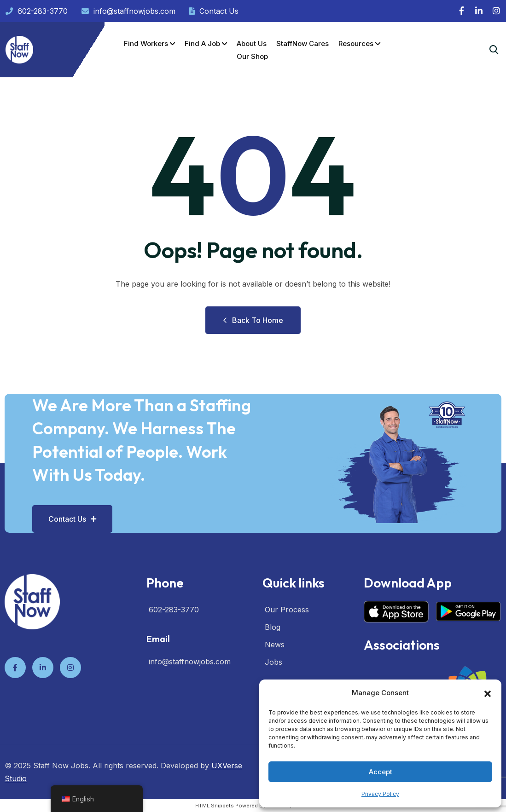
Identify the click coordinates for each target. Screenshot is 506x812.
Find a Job (202, 43)
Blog (273, 627)
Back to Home (253, 320)
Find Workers (146, 43)
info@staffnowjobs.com (128, 11)
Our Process (287, 610)
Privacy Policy (380, 794)
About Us (252, 43)
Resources (356, 43)
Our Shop (252, 56)
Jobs (273, 662)
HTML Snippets (215, 806)
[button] (488, 693)
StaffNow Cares (302, 43)
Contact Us (214, 11)
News (275, 645)
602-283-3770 (37, 11)
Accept (381, 772)
